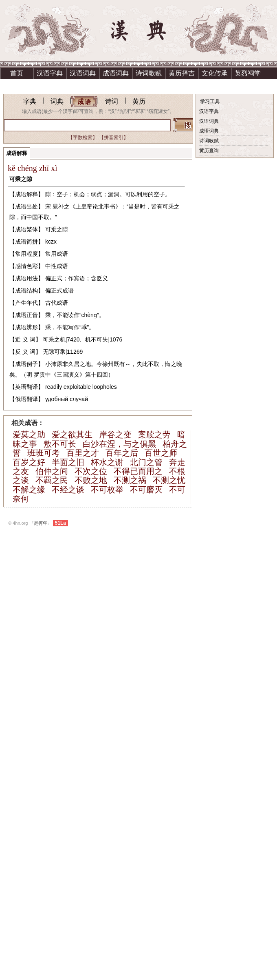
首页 (17, 73)
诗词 (112, 101)
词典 (57, 101)
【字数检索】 (83, 137)
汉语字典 (50, 73)
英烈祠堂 (248, 73)
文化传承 (215, 73)
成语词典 (116, 73)
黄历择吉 (182, 73)
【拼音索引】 (114, 137)
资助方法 (83, 84)
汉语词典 (83, 73)
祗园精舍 (17, 84)
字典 (30, 101)
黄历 (139, 101)
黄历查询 (209, 151)
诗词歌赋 (149, 73)
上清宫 (50, 84)
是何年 (41, 523)
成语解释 (17, 153)
